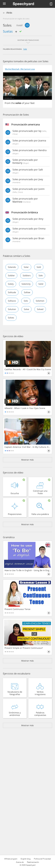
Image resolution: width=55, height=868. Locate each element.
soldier (11, 275)
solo (26, 301)
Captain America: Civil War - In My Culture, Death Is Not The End (28, 447)
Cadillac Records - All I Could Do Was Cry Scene (28, 369)
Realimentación (33, 862)
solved (40, 309)
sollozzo (12, 301)
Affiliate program (11, 859)
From (8, 103)
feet (32, 103)
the (13, 103)
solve (26, 309)
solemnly (26, 284)
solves (11, 318)
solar (26, 267)
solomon (40, 301)
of (23, 103)
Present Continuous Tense (17, 609)
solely (11, 284)
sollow (27, 292)
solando (12, 267)
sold (39, 267)
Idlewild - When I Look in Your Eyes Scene (25, 408)
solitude (12, 292)
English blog (26, 859)
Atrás (9, 13)
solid (41, 284)
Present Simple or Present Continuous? (24, 648)
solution (12, 309)
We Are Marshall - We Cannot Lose (20, 69)
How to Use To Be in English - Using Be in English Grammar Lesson (28, 570)
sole (25, 49)
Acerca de (20, 862)
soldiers (27, 275)
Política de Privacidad (42, 859)
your (27, 103)
